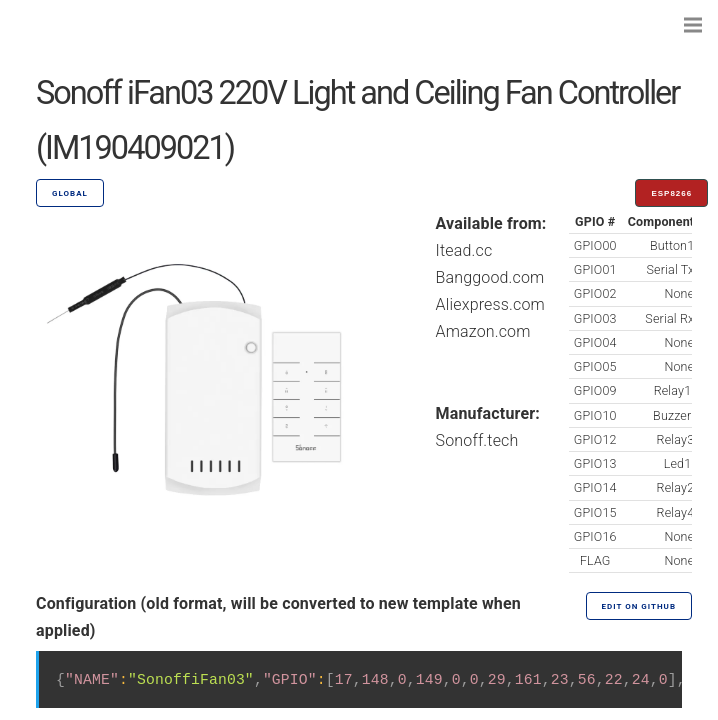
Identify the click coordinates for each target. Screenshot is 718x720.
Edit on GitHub (639, 606)
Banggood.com (490, 277)
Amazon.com (483, 331)
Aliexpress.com (490, 304)
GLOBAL (70, 193)
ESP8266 (671, 193)
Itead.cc (464, 250)
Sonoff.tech (477, 440)
